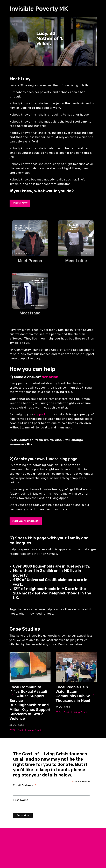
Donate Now (20, 203)
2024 (12, 730)
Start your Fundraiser (26, 521)
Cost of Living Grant (29, 730)
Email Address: (25, 785)
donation (50, 377)
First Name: (21, 800)
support (40, 414)
